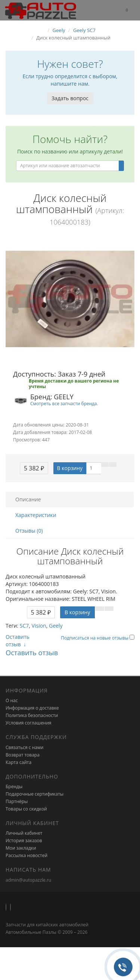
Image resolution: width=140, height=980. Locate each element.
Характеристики (36, 515)
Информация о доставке (32, 708)
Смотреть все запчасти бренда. (64, 403)
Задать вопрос (70, 98)
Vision (39, 626)
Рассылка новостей (27, 855)
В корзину (70, 468)
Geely (56, 626)
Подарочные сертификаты (35, 794)
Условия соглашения (28, 723)
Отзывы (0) (29, 531)
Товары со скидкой (26, 809)
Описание (28, 499)
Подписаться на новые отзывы (95, 638)
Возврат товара (23, 755)
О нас (12, 700)
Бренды (14, 786)
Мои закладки (21, 848)
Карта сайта (18, 762)
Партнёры (17, 801)
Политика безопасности (32, 715)
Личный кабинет (24, 833)
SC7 (24, 626)
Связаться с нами (24, 747)
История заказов (24, 841)
